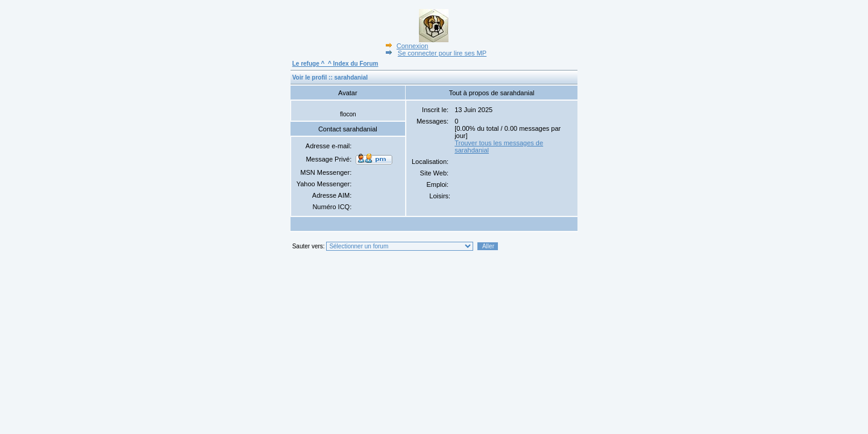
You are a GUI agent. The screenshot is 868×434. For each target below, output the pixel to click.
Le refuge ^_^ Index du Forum (335, 64)
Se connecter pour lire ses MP (435, 53)
